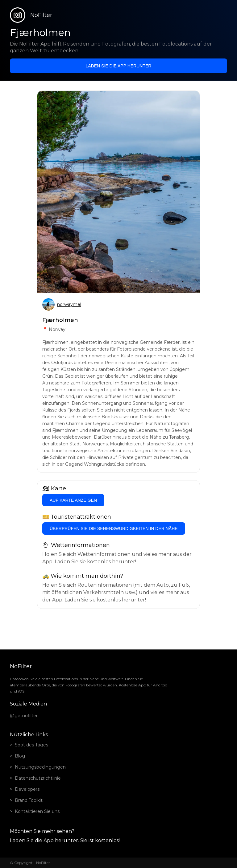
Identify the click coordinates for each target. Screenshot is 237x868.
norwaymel (69, 304)
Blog (20, 756)
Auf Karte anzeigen (73, 500)
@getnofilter (24, 716)
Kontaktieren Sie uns (37, 811)
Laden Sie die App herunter (119, 66)
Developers (27, 789)
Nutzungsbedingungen (40, 767)
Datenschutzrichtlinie (38, 778)
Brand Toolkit (29, 800)
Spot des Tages (31, 745)
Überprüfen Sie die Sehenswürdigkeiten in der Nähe (114, 528)
